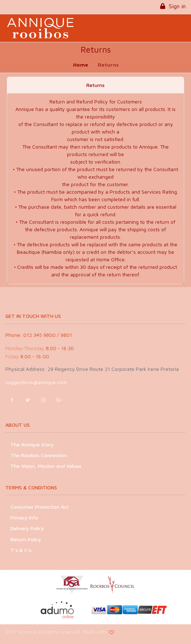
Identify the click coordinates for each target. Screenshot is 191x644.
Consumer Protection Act (40, 507)
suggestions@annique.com (36, 382)
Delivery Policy (27, 528)
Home (81, 65)
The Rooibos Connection (39, 455)
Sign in (173, 6)
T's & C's (21, 550)
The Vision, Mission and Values (46, 466)
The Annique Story (32, 444)
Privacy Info (24, 517)
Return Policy (26, 539)
